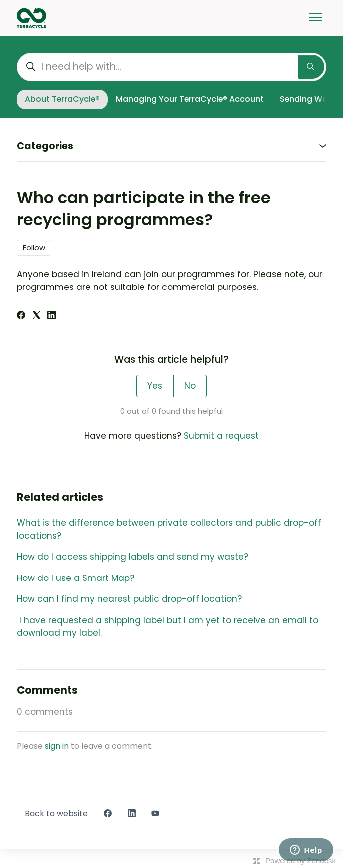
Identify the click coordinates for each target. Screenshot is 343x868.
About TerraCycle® (62, 99)
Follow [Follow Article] (34, 247)
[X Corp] (37, 316)
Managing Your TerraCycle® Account (190, 99)
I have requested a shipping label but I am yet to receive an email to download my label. (168, 627)
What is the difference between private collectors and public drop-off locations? (169, 529)
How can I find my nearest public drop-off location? (131, 599)
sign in (57, 746)
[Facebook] (21, 316)
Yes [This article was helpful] (155, 386)
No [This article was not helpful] (190, 386)
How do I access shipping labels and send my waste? (133, 557)
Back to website (56, 813)
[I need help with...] (171, 67)
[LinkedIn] (52, 316)
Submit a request (221, 436)
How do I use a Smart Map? (76, 578)
